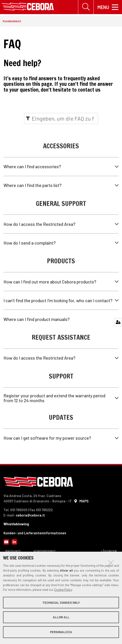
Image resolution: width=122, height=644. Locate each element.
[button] (61, 167)
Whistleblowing (16, 524)
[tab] (61, 167)
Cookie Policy (63, 590)
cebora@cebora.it (30, 515)
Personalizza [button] (61, 632)
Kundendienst (12, 21)
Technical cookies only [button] (61, 603)
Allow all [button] (61, 617)
